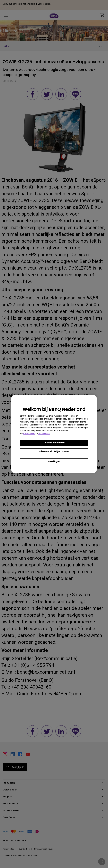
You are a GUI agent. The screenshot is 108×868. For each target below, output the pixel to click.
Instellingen (54, 461)
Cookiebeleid (29, 434)
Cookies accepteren (54, 443)
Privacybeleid (44, 434)
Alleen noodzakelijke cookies (54, 451)
